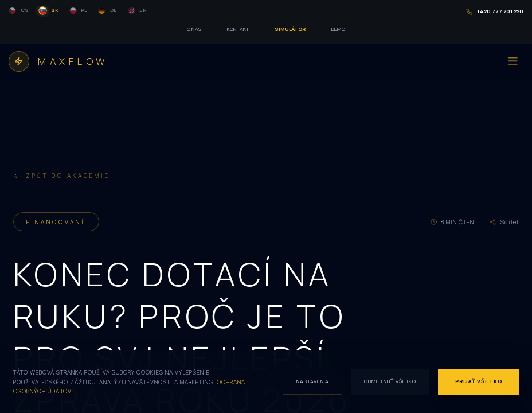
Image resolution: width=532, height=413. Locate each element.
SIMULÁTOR (290, 29)
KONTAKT (238, 29)
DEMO (338, 29)
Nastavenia (313, 381)
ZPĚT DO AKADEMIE (62, 176)
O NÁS (194, 29)
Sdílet (504, 222)
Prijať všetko (479, 381)
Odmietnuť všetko (390, 381)
